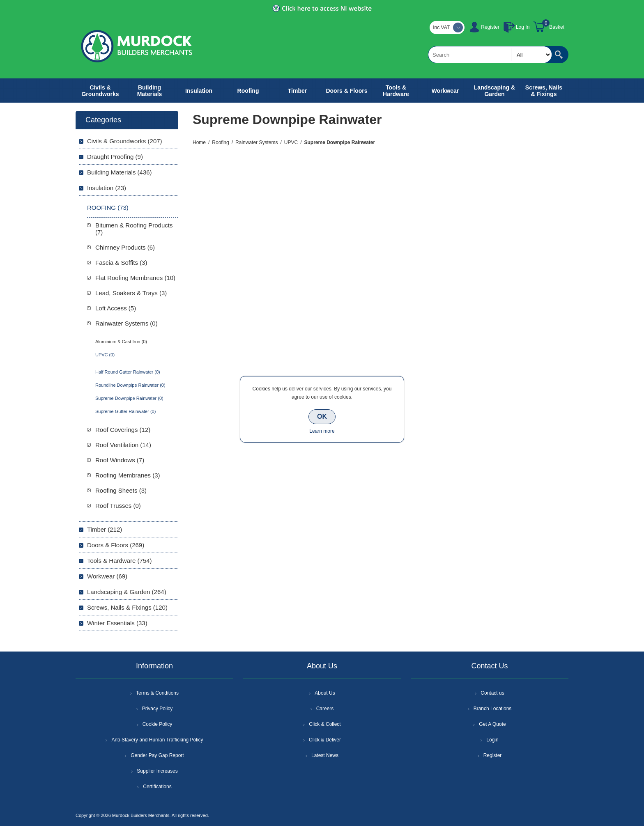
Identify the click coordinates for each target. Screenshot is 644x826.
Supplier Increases (157, 771)
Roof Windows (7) (120, 460)
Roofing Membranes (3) (128, 475)
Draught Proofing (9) (115, 157)
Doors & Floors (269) (116, 545)
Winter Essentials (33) (117, 623)
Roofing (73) (108, 208)
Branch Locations (493, 709)
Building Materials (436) (120, 172)
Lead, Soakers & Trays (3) (131, 293)
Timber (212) (105, 529)
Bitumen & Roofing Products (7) (134, 229)
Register (490, 27)
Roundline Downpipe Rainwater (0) (130, 385)
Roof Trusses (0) (118, 506)
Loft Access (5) (116, 308)
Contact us (492, 693)
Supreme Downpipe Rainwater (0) (129, 398)
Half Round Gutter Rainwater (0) (128, 372)
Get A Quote (492, 724)
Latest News (325, 755)
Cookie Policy (158, 724)
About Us (325, 693)
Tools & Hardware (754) (120, 561)
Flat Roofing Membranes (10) (135, 278)
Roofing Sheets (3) (121, 490)
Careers (325, 709)
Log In (523, 27)
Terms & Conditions (157, 693)
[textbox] (490, 55)
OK (322, 416)
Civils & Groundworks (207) (125, 141)
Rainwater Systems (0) (126, 323)
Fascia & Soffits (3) (121, 263)
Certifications (157, 787)
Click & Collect (325, 724)
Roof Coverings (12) (123, 430)
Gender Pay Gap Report (157, 755)
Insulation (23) (107, 188)
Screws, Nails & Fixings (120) (127, 607)
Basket (557, 27)
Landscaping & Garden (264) (127, 592)
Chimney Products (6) (125, 247)
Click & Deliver (325, 740)
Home (199, 142)
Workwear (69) (107, 576)
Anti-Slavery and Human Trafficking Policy (157, 740)
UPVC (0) (105, 355)
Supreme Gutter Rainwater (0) (125, 411)
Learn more (322, 431)
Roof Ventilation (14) (123, 445)
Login (492, 740)
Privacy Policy (158, 709)
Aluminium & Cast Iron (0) (121, 342)
